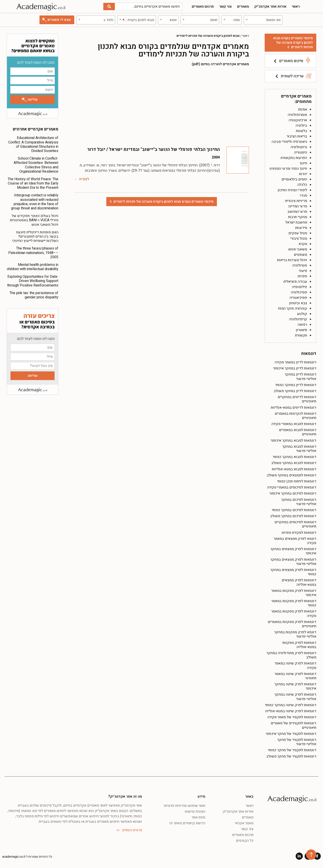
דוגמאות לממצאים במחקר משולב (291, 475)
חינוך (303, 163)
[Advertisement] (161, 106)
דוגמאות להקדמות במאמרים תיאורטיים (296, 416)
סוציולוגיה (300, 265)
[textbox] (263, 20)
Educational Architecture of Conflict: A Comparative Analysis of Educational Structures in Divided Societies (33, 144)
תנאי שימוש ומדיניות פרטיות (185, 806)
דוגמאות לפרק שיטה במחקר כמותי (291, 705)
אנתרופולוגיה (297, 115)
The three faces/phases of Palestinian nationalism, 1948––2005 (33, 253)
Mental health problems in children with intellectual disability (33, 267)
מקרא (303, 244)
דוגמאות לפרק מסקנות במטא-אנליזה (299, 645)
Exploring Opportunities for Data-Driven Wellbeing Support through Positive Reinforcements (33, 281)
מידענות (301, 228)
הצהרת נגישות (195, 812)
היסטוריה (301, 152)
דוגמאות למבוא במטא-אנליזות (294, 469)
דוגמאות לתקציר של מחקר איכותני (291, 734)
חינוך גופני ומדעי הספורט (288, 169)
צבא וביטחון (298, 303)
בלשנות (301, 131)
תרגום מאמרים (203, 7)
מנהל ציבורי (299, 239)
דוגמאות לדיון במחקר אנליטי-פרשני (300, 376)
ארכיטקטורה (298, 120)
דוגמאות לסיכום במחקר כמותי (294, 510)
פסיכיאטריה (298, 298)
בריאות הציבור (297, 136)
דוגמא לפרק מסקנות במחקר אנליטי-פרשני (295, 634)
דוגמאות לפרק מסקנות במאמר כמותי (294, 603)
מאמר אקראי (244, 823)
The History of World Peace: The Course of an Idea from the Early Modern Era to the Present (33, 183)
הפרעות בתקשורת (294, 158)
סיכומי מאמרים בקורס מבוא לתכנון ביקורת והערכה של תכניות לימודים (293, 43)
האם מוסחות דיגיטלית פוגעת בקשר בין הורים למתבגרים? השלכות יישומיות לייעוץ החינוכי (35, 237)
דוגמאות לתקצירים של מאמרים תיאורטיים (294, 725)
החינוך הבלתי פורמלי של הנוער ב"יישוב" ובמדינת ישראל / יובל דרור (154, 149)
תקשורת (301, 335)
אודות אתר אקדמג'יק (270, 7)
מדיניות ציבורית (296, 201)
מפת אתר (199, 817)
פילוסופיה (300, 287)
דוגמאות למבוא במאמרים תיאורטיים (298, 432)
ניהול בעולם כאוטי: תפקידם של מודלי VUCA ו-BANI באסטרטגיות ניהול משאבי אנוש (34, 220)
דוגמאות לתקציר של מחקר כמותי (292, 750)
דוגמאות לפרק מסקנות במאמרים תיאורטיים (292, 624)
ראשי (296, 7)
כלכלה (302, 185)
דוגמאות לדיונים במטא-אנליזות (294, 408)
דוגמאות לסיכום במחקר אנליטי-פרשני (299, 502)
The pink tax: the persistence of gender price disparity (34, 295)
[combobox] (263, 20)
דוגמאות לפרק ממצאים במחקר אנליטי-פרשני (293, 562)
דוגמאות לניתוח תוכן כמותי (297, 481)
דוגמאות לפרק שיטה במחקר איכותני (295, 686)
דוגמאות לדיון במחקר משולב (295, 391)
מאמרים (243, 7)
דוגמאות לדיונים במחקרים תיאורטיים (297, 399)
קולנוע (302, 314)
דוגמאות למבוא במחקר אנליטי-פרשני (299, 449)
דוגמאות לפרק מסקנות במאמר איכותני (294, 593)
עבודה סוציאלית (295, 282)
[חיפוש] (109, 7)
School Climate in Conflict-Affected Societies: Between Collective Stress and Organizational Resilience (36, 165)
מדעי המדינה (298, 206)
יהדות (303, 174)
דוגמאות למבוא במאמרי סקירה (294, 424)
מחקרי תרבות (298, 217)
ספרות (302, 276)
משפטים (300, 255)
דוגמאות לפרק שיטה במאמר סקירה (295, 665)
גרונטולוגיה (299, 147)
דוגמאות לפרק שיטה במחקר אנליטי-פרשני (295, 697)
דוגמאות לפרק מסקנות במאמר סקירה (294, 613)
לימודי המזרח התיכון (292, 190)
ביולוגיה (301, 126)
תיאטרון (301, 330)
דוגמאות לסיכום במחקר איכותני (293, 493)
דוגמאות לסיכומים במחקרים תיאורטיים (295, 524)
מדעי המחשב (297, 212)
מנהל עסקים (298, 233)
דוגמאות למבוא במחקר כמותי (295, 457)
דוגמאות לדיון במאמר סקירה (296, 362)
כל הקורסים (245, 841)
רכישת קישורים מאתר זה (187, 823)
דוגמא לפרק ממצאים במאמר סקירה (295, 541)
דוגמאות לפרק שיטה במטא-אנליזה (291, 711)
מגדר (303, 195)
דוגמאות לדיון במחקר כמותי (296, 385)
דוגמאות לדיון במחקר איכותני (295, 368)
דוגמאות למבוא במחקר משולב (294, 463)
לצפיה (84, 179)
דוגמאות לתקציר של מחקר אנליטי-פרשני (297, 742)
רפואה (302, 325)
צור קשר (225, 7)
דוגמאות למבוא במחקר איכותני (294, 441)
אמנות (303, 109)
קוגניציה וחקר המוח (292, 308)
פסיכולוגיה (299, 292)
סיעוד (303, 271)
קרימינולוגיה (298, 319)
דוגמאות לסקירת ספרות (299, 533)
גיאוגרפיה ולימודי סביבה (289, 142)
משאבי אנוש (298, 249)
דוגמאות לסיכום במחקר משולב (293, 516)
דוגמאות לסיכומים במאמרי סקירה (292, 487)
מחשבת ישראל (296, 222)
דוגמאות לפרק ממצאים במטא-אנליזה (299, 582)
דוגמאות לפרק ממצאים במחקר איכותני (293, 551)
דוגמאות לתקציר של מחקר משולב (291, 756)
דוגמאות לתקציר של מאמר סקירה (292, 717)
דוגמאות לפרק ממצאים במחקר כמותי (293, 572)
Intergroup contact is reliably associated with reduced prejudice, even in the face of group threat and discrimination (35, 202)
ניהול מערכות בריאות (292, 260)
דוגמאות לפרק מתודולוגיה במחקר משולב (291, 655)
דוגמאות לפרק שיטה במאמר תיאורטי (295, 676)
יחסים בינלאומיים (294, 179)
